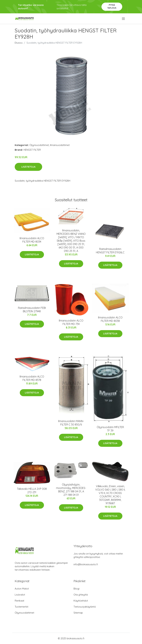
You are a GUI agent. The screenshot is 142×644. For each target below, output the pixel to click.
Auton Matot (22, 589)
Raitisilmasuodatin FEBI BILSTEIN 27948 (32, 310)
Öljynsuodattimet (39, 145)
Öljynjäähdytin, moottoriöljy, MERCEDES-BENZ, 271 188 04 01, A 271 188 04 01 (71, 490)
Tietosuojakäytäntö (85, 607)
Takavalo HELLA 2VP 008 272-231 (32, 490)
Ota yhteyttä (81, 595)
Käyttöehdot (81, 601)
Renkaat (19, 601)
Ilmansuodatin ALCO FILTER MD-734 (71, 322)
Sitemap (78, 613)
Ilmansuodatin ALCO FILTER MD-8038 (110, 319)
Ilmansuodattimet (60, 145)
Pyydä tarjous (112, 6)
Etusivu (19, 43)
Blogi (76, 589)
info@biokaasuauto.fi (86, 564)
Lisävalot (20, 595)
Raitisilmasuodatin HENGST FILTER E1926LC (110, 251)
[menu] (124, 19)
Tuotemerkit (21, 607)
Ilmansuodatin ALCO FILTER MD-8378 (32, 378)
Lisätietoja (28, 167)
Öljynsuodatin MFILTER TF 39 (110, 429)
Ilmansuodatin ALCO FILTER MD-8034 (32, 240)
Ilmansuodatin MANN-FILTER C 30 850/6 (71, 423)
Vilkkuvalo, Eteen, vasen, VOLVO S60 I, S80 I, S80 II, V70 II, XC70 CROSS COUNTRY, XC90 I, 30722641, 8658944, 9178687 (110, 495)
